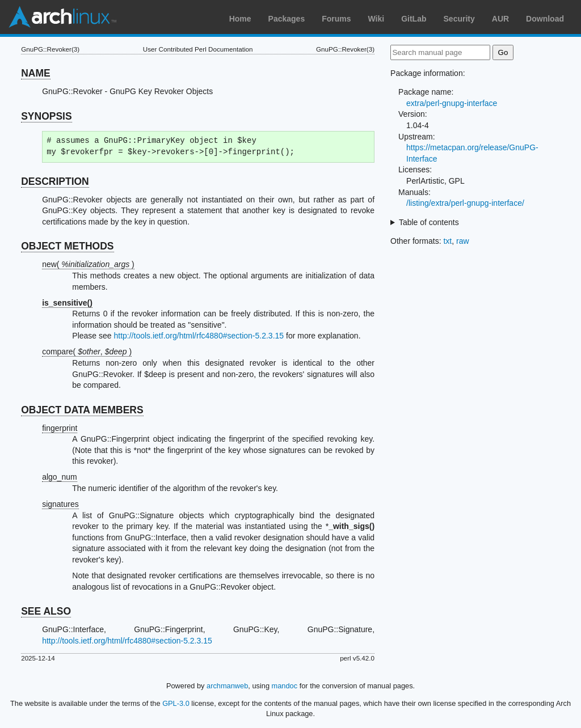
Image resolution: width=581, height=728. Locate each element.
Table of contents (429, 222)
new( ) (88, 264)
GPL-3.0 (176, 703)
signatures (60, 504)
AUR (500, 19)
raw (463, 241)
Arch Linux (62, 17)
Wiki (376, 19)
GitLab (414, 19)
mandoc (285, 686)
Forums (336, 19)
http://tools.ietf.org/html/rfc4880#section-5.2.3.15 (199, 336)
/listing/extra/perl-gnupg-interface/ (465, 203)
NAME (36, 73)
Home (240, 19)
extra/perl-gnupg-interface (452, 103)
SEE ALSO (46, 611)
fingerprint (60, 428)
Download (545, 19)
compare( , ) (87, 352)
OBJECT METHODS (67, 246)
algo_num (60, 477)
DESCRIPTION (55, 181)
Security (459, 19)
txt (447, 241)
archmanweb (227, 686)
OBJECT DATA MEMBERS (82, 410)
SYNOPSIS (46, 116)
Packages (287, 19)
